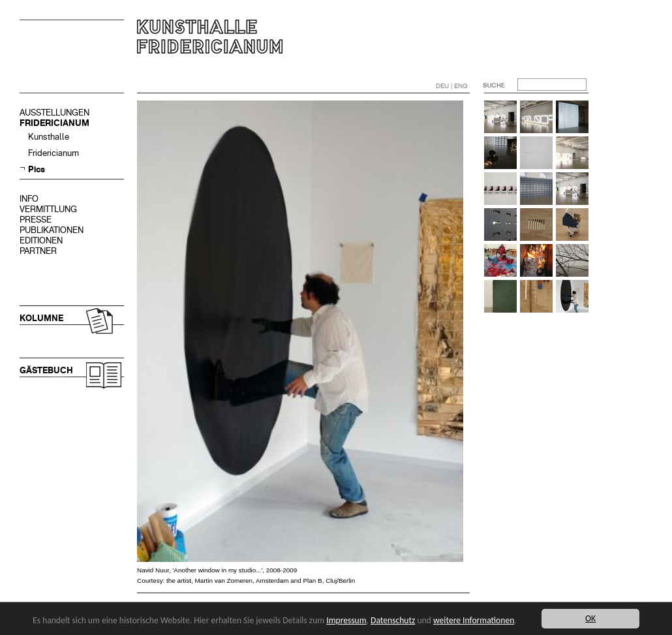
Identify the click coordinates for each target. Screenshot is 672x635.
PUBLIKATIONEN (52, 230)
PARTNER (38, 251)
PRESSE (36, 220)
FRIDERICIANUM (54, 123)
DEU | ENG (452, 86)
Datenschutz (393, 620)
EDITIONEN (41, 240)
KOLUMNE (41, 318)
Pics (37, 169)
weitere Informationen (474, 620)
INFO (29, 199)
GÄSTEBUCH (46, 370)
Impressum (346, 620)
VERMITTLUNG (48, 209)
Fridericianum (53, 153)
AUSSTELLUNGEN (54, 113)
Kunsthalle (49, 137)
